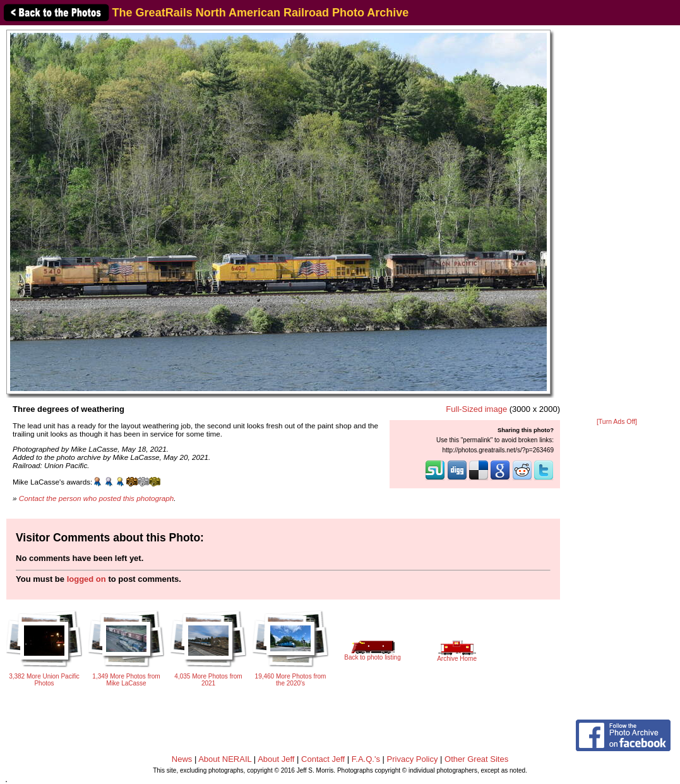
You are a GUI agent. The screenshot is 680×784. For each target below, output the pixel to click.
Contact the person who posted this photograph (97, 498)
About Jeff (276, 759)
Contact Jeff (323, 759)
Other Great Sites (476, 759)
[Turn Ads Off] (617, 422)
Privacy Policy (413, 759)
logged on (86, 579)
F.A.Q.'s (366, 759)
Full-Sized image (476, 409)
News (182, 759)
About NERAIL (225, 759)
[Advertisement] (617, 222)
